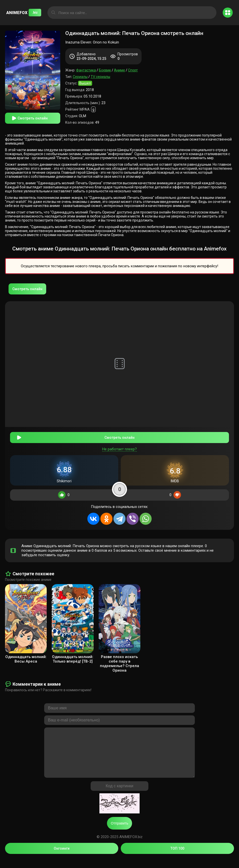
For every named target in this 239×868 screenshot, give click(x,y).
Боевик (105, 70)
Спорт (133, 70)
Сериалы (80, 77)
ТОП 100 (177, 857)
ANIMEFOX (24, 13)
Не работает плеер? (119, 448)
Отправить (119, 832)
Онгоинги (62, 857)
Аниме (119, 70)
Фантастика (86, 70)
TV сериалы (100, 77)
